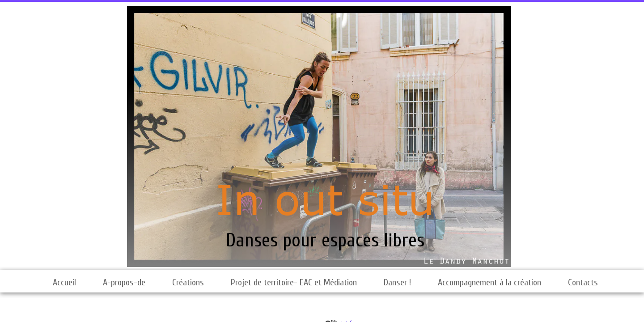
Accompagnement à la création (489, 282)
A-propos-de (124, 282)
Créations (188, 282)
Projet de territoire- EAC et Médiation (294, 282)
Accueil (64, 282)
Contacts (583, 282)
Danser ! (397, 282)
